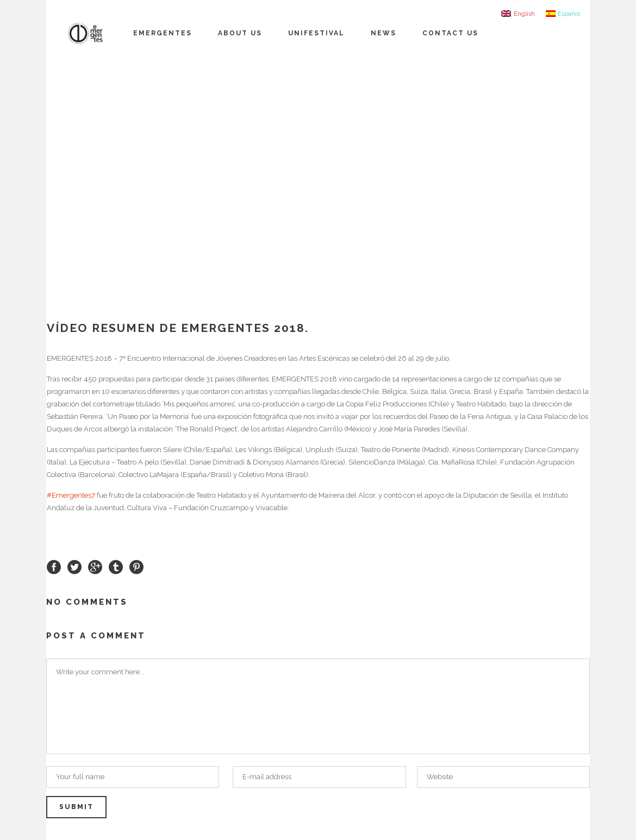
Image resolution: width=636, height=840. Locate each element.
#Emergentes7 (71, 495)
